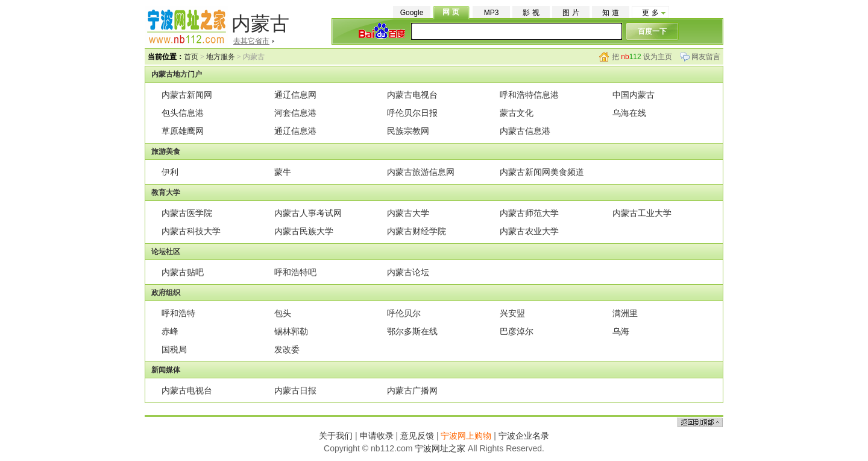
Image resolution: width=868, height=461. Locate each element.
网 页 (451, 12)
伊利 (170, 172)
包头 (283, 313)
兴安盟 (512, 313)
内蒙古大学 (408, 213)
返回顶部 (700, 422)
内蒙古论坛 (408, 272)
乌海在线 (629, 113)
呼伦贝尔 (404, 313)
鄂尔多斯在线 (412, 331)
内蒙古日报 (295, 390)
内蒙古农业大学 (529, 231)
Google (412, 13)
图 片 (571, 13)
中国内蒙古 (634, 95)
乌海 (621, 331)
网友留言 (706, 57)
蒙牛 (283, 172)
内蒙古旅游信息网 (421, 172)
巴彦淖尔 (517, 331)
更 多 (650, 13)
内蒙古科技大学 (191, 231)
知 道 (610, 13)
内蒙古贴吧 (183, 272)
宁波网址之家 (440, 448)
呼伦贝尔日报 (412, 113)
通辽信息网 (295, 95)
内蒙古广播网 (412, 390)
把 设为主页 (642, 57)
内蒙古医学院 (187, 213)
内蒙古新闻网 (187, 95)
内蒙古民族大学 (304, 231)
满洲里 (625, 313)
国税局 (174, 349)
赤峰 (170, 331)
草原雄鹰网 (183, 131)
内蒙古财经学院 (417, 231)
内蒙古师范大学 (529, 213)
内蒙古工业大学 (642, 213)
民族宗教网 (408, 131)
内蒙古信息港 (525, 131)
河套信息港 (295, 113)
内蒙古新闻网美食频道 (542, 172)
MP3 (492, 13)
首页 (191, 57)
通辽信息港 (295, 131)
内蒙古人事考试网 (308, 213)
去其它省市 (251, 41)
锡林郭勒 (291, 331)
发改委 (287, 349)
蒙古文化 (517, 113)
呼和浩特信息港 (529, 95)
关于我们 (336, 436)
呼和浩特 (178, 313)
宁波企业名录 (524, 436)
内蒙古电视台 (412, 95)
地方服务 (221, 57)
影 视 (531, 13)
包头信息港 (183, 113)
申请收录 (377, 436)
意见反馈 (417, 436)
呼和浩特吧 (295, 272)
